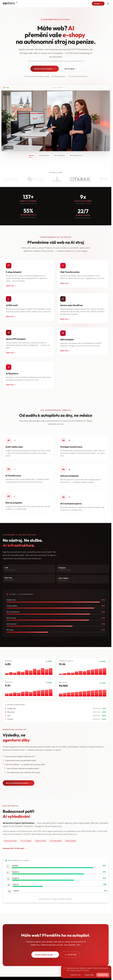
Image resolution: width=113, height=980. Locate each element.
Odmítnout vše (76, 975)
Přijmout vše (103, 975)
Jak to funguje (71, 69)
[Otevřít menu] (108, 4)
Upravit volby (89, 975)
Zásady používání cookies (80, 970)
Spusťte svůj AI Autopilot (45, 69)
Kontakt (98, 4)
